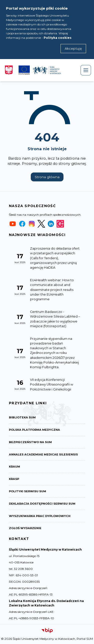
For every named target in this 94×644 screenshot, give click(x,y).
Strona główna (47, 177)
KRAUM (15, 467)
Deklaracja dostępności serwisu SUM (42, 504)
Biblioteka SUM (22, 417)
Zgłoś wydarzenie (25, 528)
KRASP (14, 479)
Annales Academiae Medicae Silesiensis (43, 454)
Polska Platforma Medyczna (34, 430)
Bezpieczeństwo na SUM (30, 442)
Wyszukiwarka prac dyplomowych (40, 516)
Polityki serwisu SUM (28, 491)
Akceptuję (73, 49)
